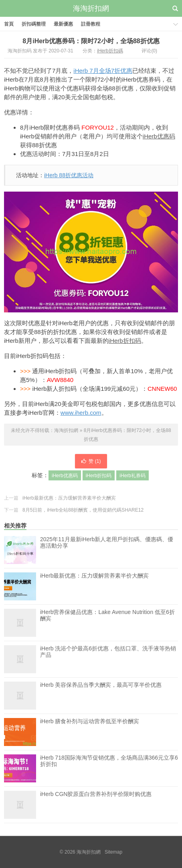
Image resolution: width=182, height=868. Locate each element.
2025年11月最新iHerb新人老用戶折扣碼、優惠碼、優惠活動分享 (107, 542)
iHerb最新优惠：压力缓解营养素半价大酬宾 (69, 498)
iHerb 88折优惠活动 (69, 175)
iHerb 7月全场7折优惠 (103, 71)
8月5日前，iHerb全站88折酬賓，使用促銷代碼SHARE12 (83, 510)
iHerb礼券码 (132, 476)
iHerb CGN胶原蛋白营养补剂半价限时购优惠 (96, 805)
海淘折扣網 (91, 8)
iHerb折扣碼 (110, 51)
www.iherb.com (81, 413)
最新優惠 (63, 24)
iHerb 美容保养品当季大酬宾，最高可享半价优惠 (101, 696)
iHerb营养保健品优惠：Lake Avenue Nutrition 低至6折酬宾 (107, 623)
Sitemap (113, 852)
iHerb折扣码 (125, 341)
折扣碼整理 (34, 24)
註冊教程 (91, 24)
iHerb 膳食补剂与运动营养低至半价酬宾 (90, 732)
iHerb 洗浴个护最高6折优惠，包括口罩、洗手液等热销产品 (108, 659)
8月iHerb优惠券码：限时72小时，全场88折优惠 (91, 41)
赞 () (91, 461)
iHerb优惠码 (159, 136)
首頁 (9, 24)
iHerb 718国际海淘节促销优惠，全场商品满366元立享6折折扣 (109, 768)
